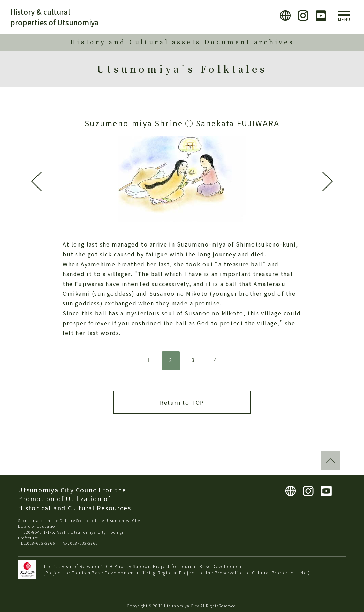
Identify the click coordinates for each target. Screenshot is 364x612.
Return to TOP (182, 402)
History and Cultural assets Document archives (182, 42)
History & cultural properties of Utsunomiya (54, 17)
